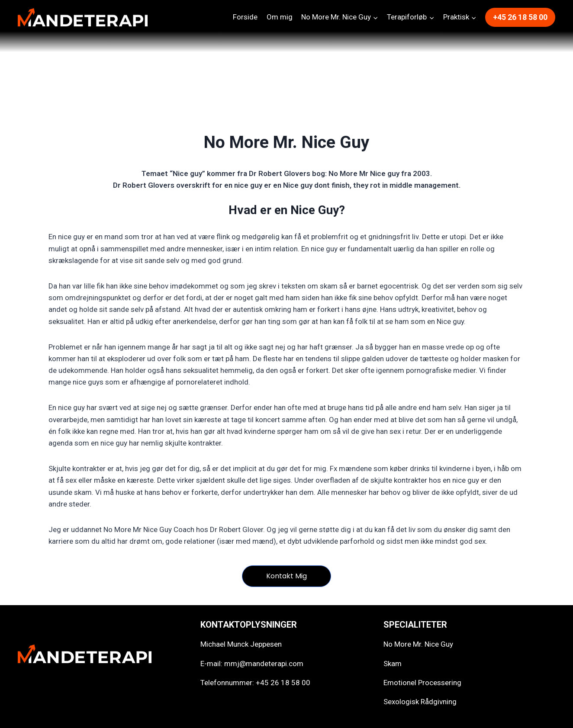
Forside (245, 17)
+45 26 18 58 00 (520, 17)
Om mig (280, 17)
